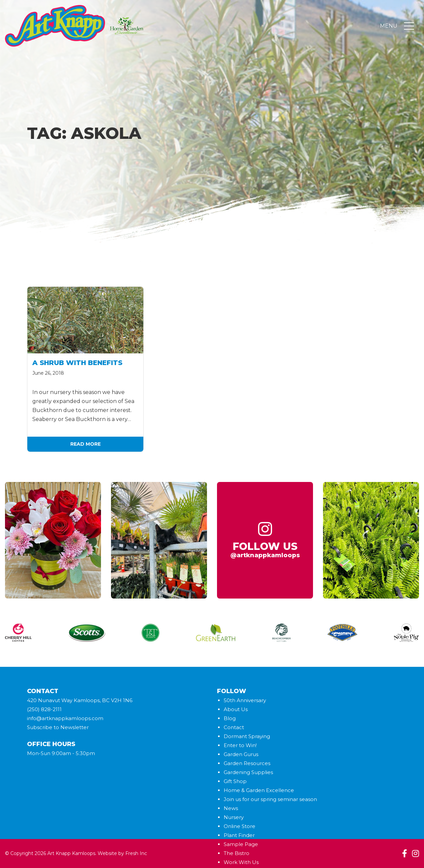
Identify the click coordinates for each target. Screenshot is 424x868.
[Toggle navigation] (409, 26)
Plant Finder (239, 835)
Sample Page (241, 844)
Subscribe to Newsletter (58, 727)
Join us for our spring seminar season (270, 799)
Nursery (234, 817)
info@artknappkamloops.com (65, 718)
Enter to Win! (240, 745)
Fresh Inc (136, 853)
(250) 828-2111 (44, 709)
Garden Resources (247, 763)
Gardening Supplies (248, 772)
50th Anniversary (245, 700)
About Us (236, 709)
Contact (234, 727)
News (231, 808)
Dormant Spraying (247, 736)
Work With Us (241, 862)
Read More (85, 444)
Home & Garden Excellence (259, 790)
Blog (230, 718)
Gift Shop (235, 781)
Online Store (239, 826)
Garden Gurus (241, 754)
